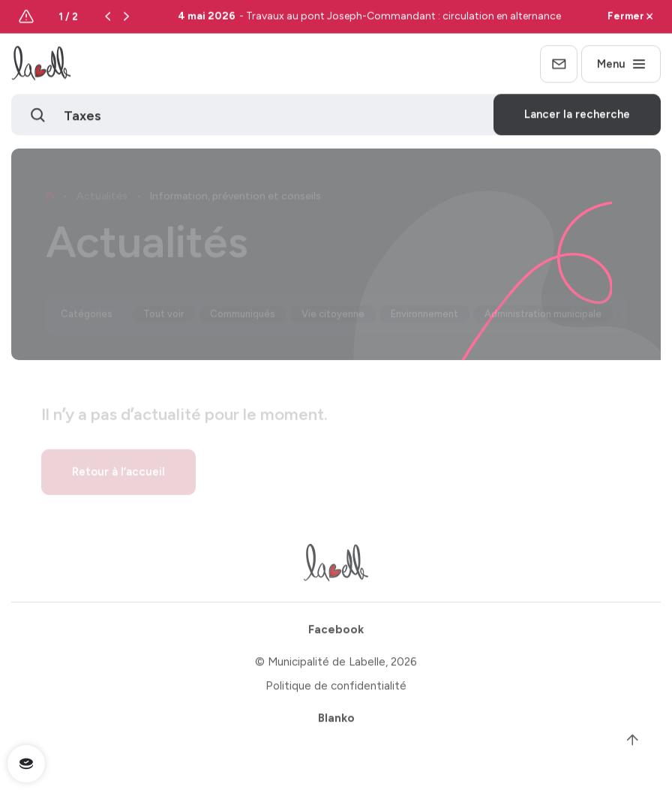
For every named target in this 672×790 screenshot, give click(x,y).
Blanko (336, 722)
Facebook (336, 634)
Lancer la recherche (577, 116)
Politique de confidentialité (336, 690)
